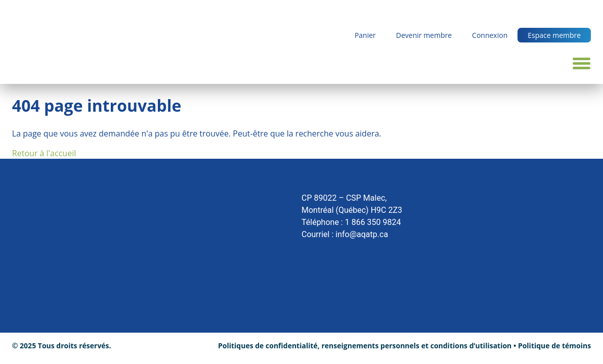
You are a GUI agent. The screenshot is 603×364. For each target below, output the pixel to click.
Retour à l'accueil (44, 153)
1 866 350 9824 (373, 222)
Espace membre (554, 35)
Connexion (490, 35)
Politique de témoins (554, 346)
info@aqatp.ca (362, 234)
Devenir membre (424, 35)
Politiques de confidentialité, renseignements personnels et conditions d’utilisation (365, 346)
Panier (365, 35)
